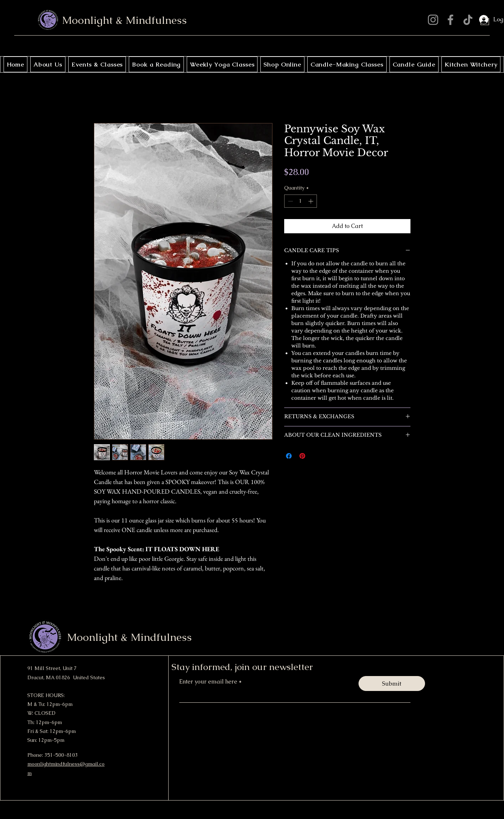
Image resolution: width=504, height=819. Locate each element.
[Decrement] (290, 201)
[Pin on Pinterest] (302, 456)
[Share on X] (316, 456)
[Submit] (392, 684)
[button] (485, 20)
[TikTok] (468, 20)
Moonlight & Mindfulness (124, 20)
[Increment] (311, 201)
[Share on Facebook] (289, 456)
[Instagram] (433, 20)
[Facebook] (450, 20)
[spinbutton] (301, 201)
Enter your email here (209, 682)
